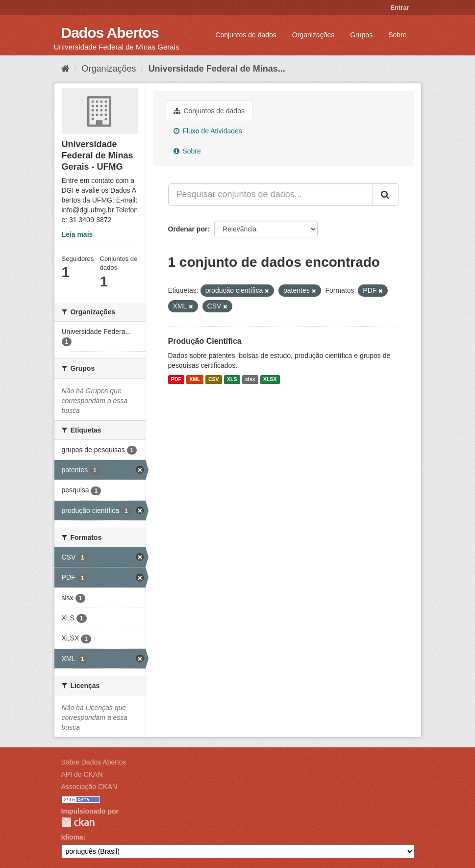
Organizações (313, 35)
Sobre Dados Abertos (94, 762)
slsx (250, 380)
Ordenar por (188, 229)
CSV (214, 380)
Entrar (400, 8)
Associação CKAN (89, 787)
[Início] (65, 69)
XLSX (270, 380)
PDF (176, 380)
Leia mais (77, 234)
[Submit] (386, 195)
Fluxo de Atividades (208, 131)
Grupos (361, 35)
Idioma (72, 837)
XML (195, 380)
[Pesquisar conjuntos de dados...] (271, 195)
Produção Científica (205, 341)
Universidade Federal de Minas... (217, 69)
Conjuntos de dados (246, 35)
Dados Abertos (110, 33)
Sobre (397, 35)
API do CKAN (82, 774)
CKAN (78, 822)
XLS (232, 380)
